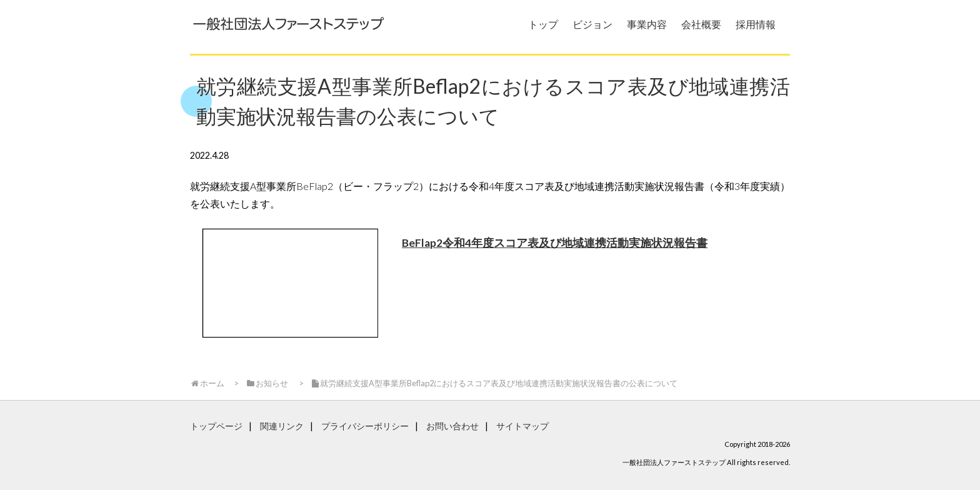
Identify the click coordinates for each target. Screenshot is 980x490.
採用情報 (756, 24)
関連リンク (282, 426)
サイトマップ (522, 426)
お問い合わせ (452, 426)
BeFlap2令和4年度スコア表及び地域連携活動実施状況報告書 (555, 243)
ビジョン (592, 24)
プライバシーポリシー (365, 426)
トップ (543, 24)
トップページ (216, 426)
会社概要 (701, 24)
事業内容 (647, 24)
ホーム (207, 383)
